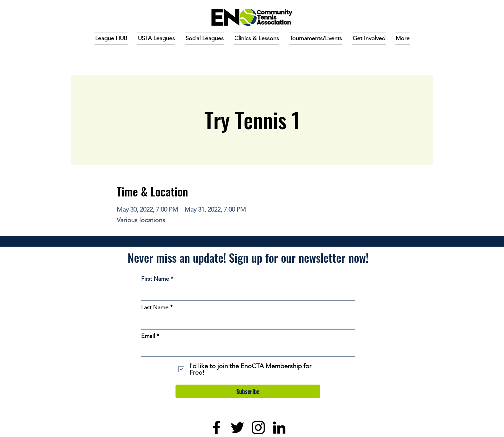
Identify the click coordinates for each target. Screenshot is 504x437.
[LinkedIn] (279, 428)
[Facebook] (216, 428)
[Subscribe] (248, 391)
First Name (155, 279)
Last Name (155, 307)
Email (148, 336)
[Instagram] (258, 428)
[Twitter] (237, 428)
